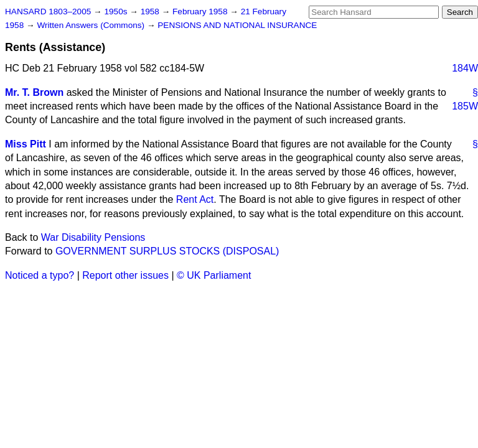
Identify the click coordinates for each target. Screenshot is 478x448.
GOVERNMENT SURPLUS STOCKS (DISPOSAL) (167, 251)
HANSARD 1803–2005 (48, 12)
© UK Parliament (214, 275)
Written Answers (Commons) (92, 25)
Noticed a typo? (40, 275)
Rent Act (195, 199)
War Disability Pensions (93, 237)
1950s (117, 12)
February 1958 (201, 12)
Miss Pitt (26, 144)
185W (465, 106)
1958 (151, 12)
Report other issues (125, 275)
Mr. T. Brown (34, 92)
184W (465, 68)
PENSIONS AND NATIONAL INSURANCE (237, 25)
